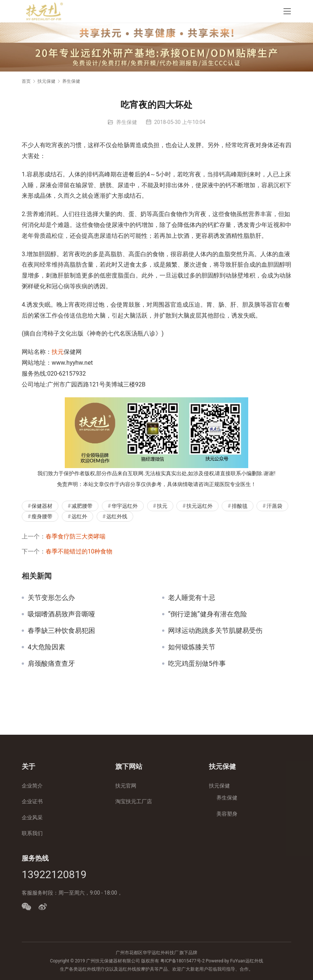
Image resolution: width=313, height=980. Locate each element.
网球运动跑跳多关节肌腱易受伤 (215, 631)
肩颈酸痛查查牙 (51, 664)
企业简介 (32, 786)
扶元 (58, 352)
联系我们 (32, 833)
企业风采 (32, 817)
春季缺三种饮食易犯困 (61, 631)
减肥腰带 (82, 506)
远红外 (79, 516)
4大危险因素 (46, 647)
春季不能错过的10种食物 (79, 551)
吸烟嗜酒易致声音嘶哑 (61, 614)
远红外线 (117, 516)
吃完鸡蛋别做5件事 (197, 664)
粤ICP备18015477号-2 (183, 961)
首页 (26, 81)
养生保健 (127, 122)
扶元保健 (219, 786)
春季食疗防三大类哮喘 (76, 536)
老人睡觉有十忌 (192, 598)
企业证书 (32, 801)
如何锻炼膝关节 (192, 647)
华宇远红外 (125, 506)
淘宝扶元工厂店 (134, 801)
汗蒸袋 (274, 506)
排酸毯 (240, 506)
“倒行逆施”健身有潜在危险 (208, 614)
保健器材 (42, 506)
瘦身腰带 (42, 516)
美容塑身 (227, 814)
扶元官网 (126, 786)
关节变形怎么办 (51, 598)
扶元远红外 (200, 506)
